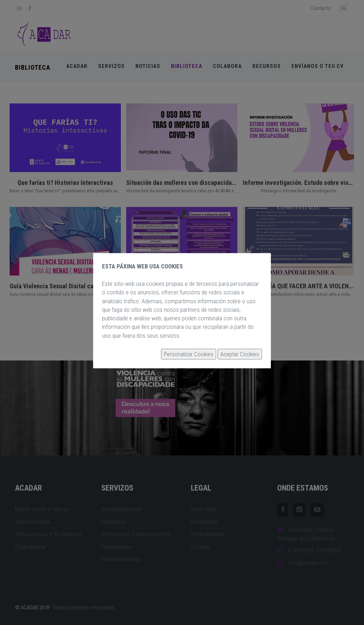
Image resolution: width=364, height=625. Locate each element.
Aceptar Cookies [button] (240, 354)
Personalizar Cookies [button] (189, 354)
